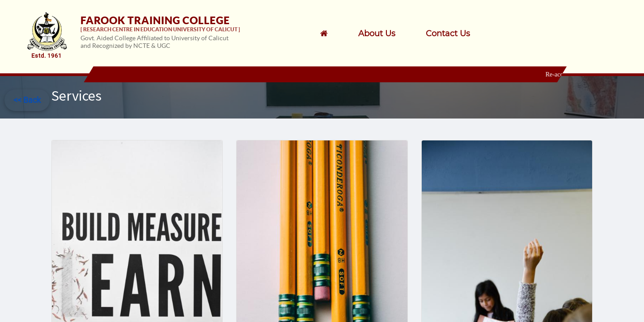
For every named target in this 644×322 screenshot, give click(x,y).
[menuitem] (388, 34)
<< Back (27, 100)
